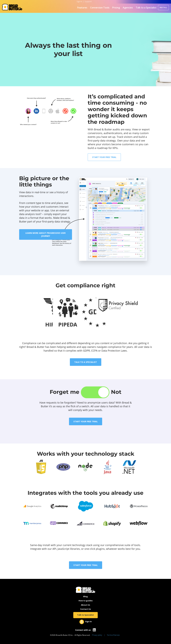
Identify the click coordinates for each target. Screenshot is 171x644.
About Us (85, 605)
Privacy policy (97, 635)
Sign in (88, 621)
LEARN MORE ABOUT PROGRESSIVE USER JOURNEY (45, 234)
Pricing (116, 8)
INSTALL (163, 7)
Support (88, 1)
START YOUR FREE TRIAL (104, 157)
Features (82, 8)
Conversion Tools (100, 8)
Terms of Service (113, 635)
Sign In (79, 1)
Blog (85, 596)
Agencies (128, 8)
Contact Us (85, 609)
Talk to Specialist (85, 615)
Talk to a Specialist (146, 8)
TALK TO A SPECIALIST (86, 362)
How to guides (86, 601)
